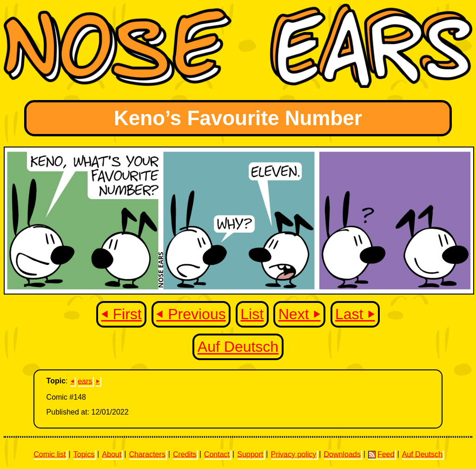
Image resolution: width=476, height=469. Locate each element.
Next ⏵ (300, 314)
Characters (147, 454)
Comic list (50, 454)
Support (250, 454)
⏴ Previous (191, 314)
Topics (84, 454)
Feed (381, 454)
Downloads (342, 454)
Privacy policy (293, 454)
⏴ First (122, 314)
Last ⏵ (355, 314)
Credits (185, 454)
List (252, 314)
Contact (217, 454)
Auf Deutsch (238, 347)
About (112, 454)
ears (85, 381)
